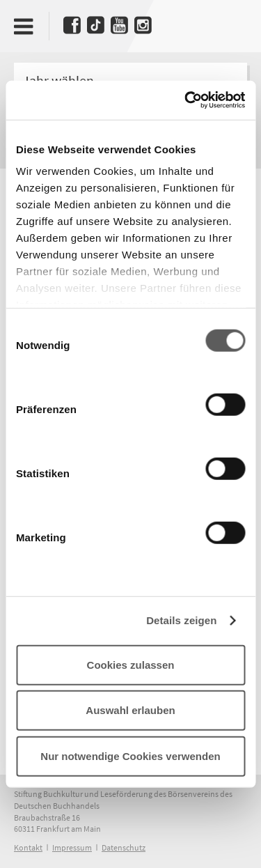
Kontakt (28, 847)
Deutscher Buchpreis (231, 23)
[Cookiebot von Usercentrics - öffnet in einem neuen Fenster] (186, 100)
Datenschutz (124, 847)
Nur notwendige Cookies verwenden (130, 755)
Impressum (72, 847)
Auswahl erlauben (130, 710)
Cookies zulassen (131, 664)
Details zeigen (181, 620)
